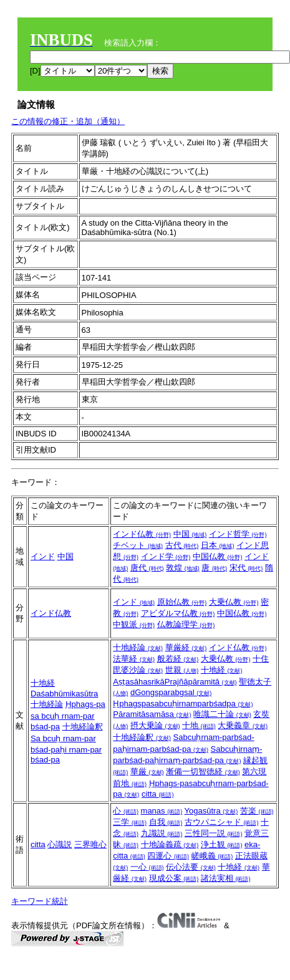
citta (157, 794)
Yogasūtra (211, 811)
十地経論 (47, 704)
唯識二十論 (222, 714)
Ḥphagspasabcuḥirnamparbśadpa (183, 704)
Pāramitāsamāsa (152, 714)
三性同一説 (214, 833)
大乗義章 (243, 725)
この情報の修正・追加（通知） (68, 121)
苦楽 (257, 811)
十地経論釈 (83, 727)
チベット (138, 545)
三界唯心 (90, 844)
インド (43, 556)
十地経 (43, 683)
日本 (218, 545)
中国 (65, 556)
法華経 (134, 659)
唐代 (147, 568)
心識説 (60, 844)
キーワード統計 (40, 901)
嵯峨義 (212, 856)
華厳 (147, 771)
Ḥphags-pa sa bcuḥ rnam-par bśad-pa (68, 715)
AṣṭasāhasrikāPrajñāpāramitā (175, 682)
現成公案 (174, 878)
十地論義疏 (170, 844)
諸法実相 (226, 878)
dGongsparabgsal (171, 692)
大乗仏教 (234, 602)
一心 (147, 867)
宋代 (246, 568)
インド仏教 (142, 534)
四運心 (168, 856)
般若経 (178, 659)
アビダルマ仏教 (178, 613)
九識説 (162, 833)
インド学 (166, 556)
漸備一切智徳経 (203, 771)
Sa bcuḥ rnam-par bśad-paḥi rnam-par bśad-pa (66, 749)
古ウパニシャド (222, 822)
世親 (182, 670)
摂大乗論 (155, 725)
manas (162, 811)
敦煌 (183, 568)
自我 (166, 822)
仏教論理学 (186, 624)
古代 (182, 545)
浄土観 (222, 844)
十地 (199, 725)
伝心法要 (191, 867)
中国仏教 (218, 556)
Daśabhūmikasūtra (64, 694)
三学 (130, 822)
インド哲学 (238, 534)
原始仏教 (182, 602)
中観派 (134, 624)
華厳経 (186, 647)
